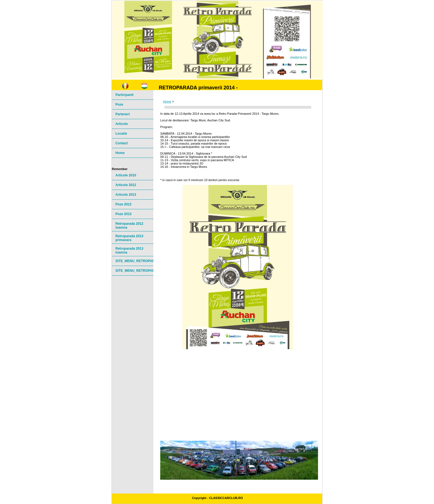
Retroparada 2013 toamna (129, 250)
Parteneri (123, 114)
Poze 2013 (123, 214)
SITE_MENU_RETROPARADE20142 (134, 271)
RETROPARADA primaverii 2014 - (198, 88)
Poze (119, 105)
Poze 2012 (123, 204)
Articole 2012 (126, 185)
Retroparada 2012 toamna (129, 226)
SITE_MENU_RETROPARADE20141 (134, 261)
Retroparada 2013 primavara (129, 238)
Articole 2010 (126, 175)
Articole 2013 (126, 195)
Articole (122, 124)
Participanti (124, 95)
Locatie (121, 134)
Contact (122, 143)
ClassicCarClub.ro (226, 498)
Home (167, 101)
